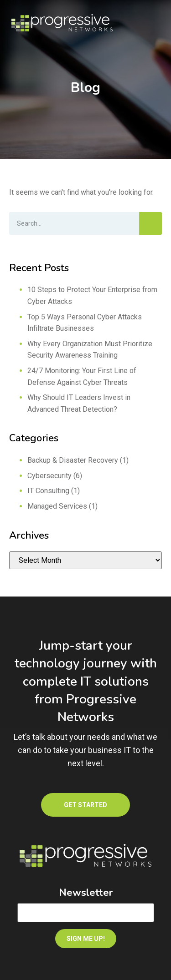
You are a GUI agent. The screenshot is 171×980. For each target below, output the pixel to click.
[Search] (150, 223)
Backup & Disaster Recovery (73, 460)
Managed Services (57, 506)
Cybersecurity (49, 476)
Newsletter (86, 893)
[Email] (86, 913)
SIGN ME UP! (86, 939)
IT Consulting (48, 491)
